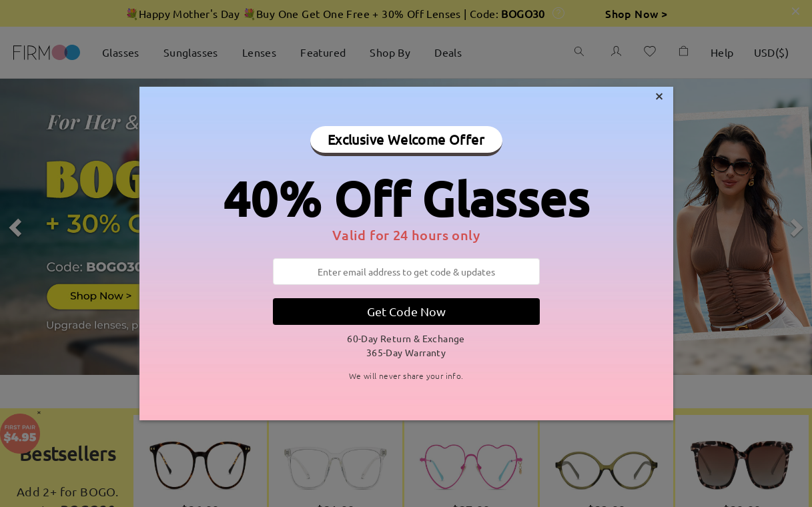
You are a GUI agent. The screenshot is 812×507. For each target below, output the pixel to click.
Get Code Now (406, 311)
